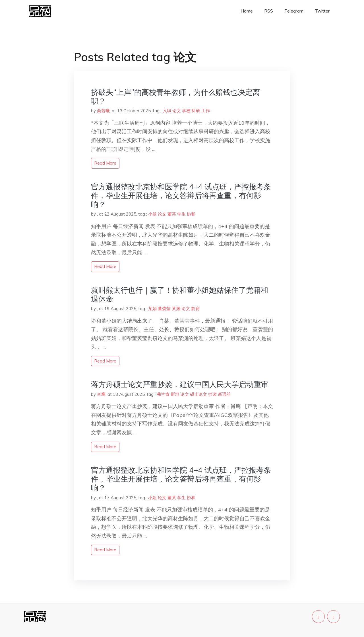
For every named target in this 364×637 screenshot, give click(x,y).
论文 (177, 111)
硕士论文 (198, 394)
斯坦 (175, 394)
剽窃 (195, 309)
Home (247, 11)
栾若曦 (103, 111)
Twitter (322, 11)
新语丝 (224, 394)
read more (105, 163)
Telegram (294, 11)
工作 (206, 111)
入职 (167, 111)
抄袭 (212, 394)
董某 (172, 214)
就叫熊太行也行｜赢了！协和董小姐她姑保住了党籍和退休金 (180, 294)
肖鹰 (101, 394)
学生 (181, 214)
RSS (269, 11)
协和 (191, 214)
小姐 (152, 214)
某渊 (176, 309)
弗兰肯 (163, 394)
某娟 (152, 309)
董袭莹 (164, 309)
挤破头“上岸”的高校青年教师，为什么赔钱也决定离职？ (175, 97)
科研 (196, 111)
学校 (186, 111)
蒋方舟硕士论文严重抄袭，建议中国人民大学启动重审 (180, 384)
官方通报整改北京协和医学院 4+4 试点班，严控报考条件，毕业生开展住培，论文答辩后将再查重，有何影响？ (181, 195)
